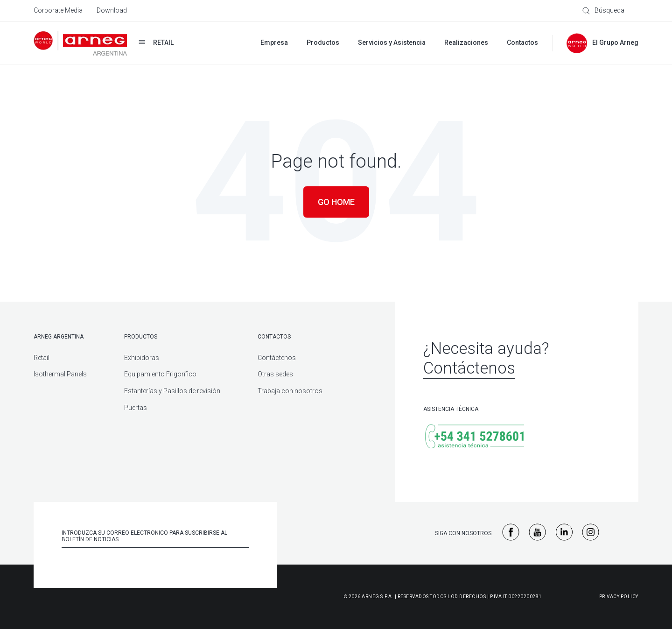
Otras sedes (275, 374)
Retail (42, 358)
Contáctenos (277, 358)
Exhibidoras (142, 358)
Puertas (136, 408)
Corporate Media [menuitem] (58, 10)
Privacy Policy (619, 597)
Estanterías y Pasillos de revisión (172, 391)
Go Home (336, 202)
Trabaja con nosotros (290, 391)
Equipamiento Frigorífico (160, 374)
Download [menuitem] (112, 10)
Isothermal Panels (60, 374)
